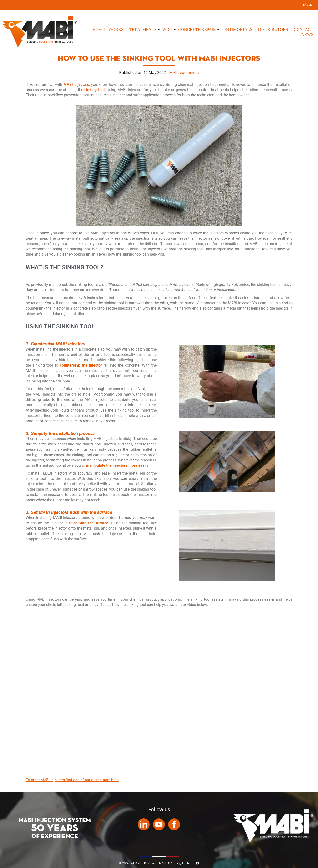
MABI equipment (184, 72)
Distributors (273, 29)
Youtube (159, 824)
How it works (108, 29)
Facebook (174, 824)
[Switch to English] (309, 5)
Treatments (143, 29)
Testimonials (237, 29)
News (307, 34)
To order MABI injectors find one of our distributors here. (73, 780)
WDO (167, 29)
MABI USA (40, 32)
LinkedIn (144, 824)
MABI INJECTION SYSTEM (55, 820)
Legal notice (184, 863)
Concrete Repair (197, 29)
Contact (303, 29)
